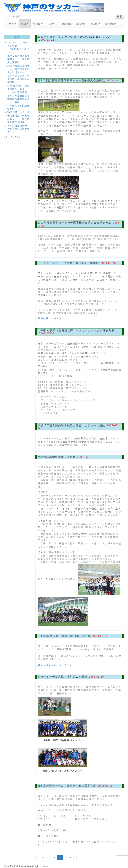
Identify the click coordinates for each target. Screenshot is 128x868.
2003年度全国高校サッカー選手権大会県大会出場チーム (18, 69)
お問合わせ (111, 24)
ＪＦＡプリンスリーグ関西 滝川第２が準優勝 (18, 79)
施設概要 (66, 24)
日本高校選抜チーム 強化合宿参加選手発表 (20, 129)
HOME (13, 24)
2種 (17, 37)
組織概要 (81, 24)
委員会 (38, 24)
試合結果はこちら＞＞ (51, 318)
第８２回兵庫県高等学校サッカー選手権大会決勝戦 (18, 59)
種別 (25, 24)
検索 (119, 16)
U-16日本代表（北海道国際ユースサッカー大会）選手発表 (18, 89)
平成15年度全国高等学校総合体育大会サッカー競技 (18, 99)
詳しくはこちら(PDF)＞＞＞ (55, 665)
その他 (95, 24)
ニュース (52, 24)
